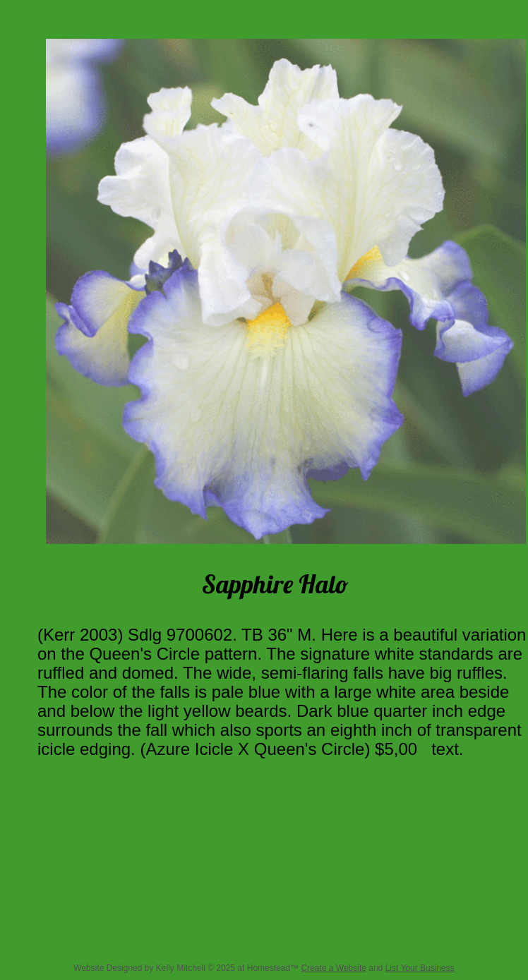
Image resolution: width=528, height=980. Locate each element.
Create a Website (334, 968)
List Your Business (420, 968)
